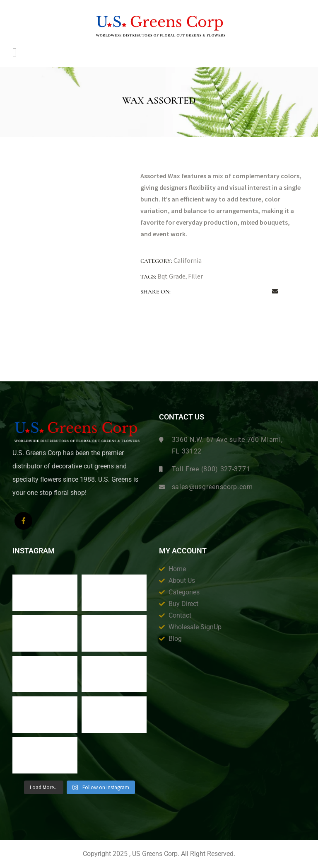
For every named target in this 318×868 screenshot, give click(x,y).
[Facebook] (23, 521)
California (188, 260)
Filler (195, 276)
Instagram (34, 551)
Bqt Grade (171, 276)
